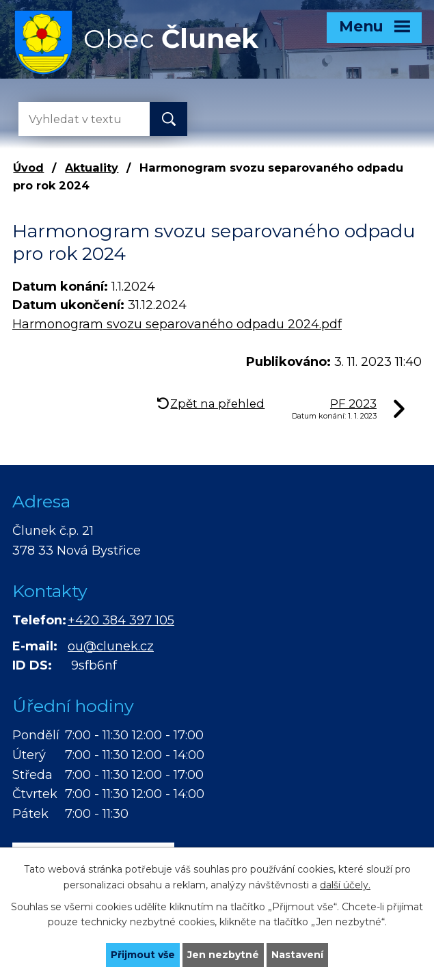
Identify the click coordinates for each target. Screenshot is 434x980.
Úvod (28, 168)
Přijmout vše (143, 955)
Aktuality (92, 168)
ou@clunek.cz (111, 646)
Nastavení (297, 955)
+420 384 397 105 (121, 620)
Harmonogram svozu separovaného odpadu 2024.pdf (177, 324)
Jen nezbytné (223, 955)
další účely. (345, 885)
